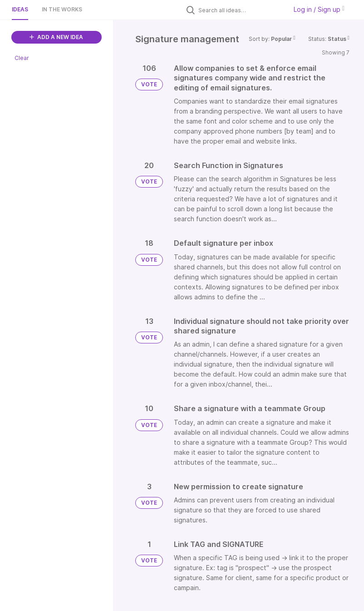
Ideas (20, 9)
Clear (22, 58)
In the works (62, 9)
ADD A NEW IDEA (56, 37)
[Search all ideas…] (241, 10)
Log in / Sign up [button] (319, 9)
